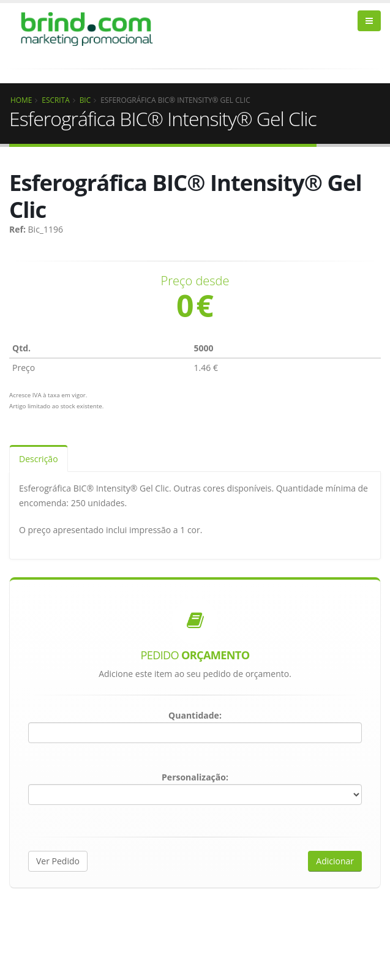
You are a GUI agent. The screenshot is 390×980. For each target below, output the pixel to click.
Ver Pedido (58, 861)
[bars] (369, 21)
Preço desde (195, 281)
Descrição (39, 459)
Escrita (55, 100)
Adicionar (335, 861)
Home (21, 100)
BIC (85, 100)
